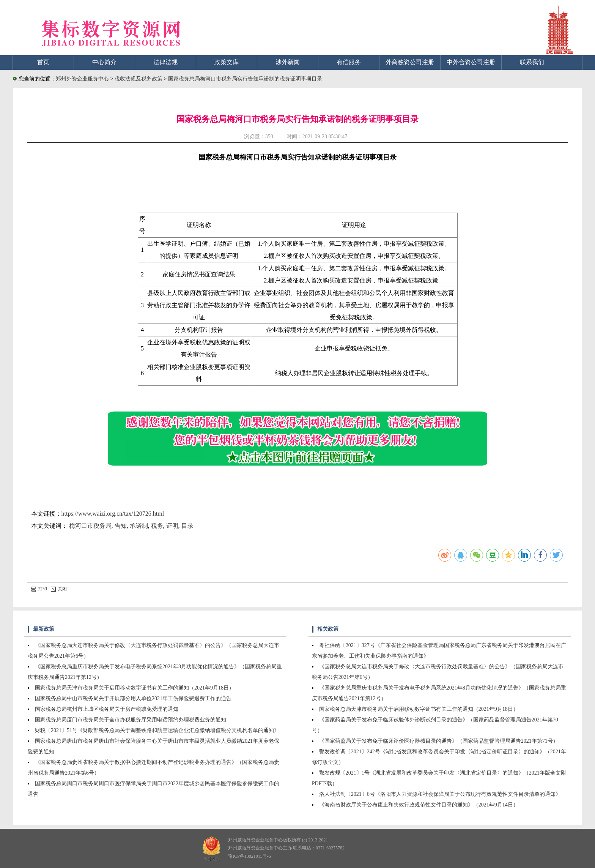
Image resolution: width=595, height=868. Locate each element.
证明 (172, 526)
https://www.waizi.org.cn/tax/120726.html (113, 514)
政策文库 (227, 62)
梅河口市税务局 (90, 526)
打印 (39, 589)
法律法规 (165, 62)
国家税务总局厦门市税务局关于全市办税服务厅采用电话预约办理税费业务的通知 (131, 720)
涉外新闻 (288, 62)
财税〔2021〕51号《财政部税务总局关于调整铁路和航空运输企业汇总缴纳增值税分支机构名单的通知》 (157, 730)
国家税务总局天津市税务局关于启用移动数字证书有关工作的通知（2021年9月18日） (135, 688)
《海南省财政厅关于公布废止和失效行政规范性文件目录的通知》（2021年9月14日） (419, 805)
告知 (121, 526)
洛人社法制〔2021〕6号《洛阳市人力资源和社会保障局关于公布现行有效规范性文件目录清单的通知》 (440, 794)
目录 (187, 526)
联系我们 (532, 62)
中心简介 (104, 62)
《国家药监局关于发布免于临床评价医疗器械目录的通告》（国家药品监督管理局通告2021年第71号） (439, 741)
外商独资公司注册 (410, 62)
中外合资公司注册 (471, 62)
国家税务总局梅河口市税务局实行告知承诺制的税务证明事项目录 (245, 79)
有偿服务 (349, 62)
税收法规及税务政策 (139, 79)
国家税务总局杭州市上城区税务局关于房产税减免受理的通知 (107, 709)
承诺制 (139, 526)
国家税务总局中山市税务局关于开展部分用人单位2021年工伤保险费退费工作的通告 (133, 698)
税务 (157, 526)
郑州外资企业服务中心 (82, 79)
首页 (43, 62)
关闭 (59, 589)
